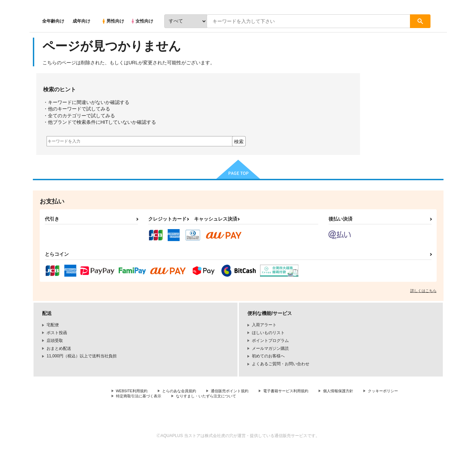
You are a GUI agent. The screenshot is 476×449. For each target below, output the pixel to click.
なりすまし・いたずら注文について (260, 397)
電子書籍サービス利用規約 (298, 391)
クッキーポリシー (132, 397)
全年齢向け (53, 21)
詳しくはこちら (423, 291)
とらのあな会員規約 (184, 391)
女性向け (142, 21)
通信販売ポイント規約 (238, 391)
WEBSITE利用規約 (133, 391)
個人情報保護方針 (353, 391)
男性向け (113, 21)
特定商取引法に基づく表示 (188, 397)
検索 (239, 142)
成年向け (81, 21)
